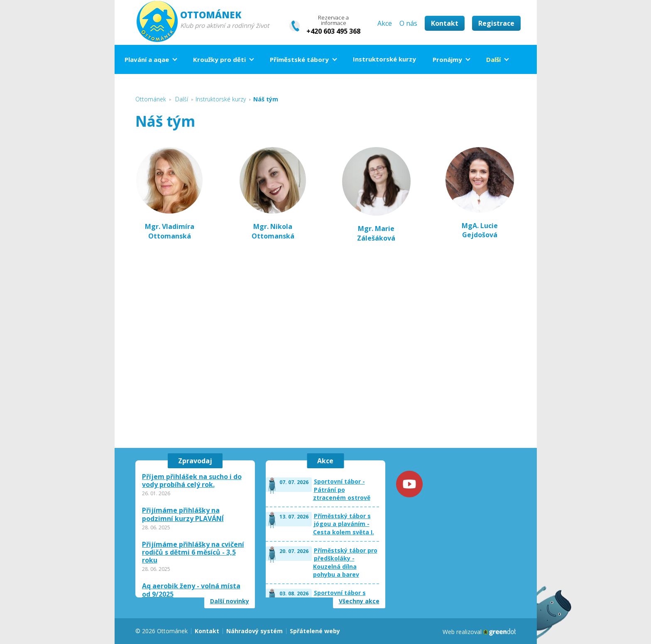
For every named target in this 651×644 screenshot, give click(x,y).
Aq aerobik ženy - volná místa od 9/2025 (191, 590)
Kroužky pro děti (219, 59)
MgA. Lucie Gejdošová (480, 193)
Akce (385, 23)
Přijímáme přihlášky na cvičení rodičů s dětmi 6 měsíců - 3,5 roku (193, 553)
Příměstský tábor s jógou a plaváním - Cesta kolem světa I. (344, 524)
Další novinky (230, 601)
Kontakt (445, 23)
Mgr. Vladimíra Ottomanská (170, 231)
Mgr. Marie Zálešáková (376, 233)
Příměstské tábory (299, 59)
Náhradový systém (255, 631)
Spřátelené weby (315, 631)
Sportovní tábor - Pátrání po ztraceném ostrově (342, 489)
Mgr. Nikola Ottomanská (273, 231)
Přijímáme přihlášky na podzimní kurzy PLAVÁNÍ (183, 514)
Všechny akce (359, 601)
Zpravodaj (195, 461)
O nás (408, 23)
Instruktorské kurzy (384, 59)
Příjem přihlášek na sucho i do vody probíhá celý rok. (192, 481)
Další (493, 59)
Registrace (496, 23)
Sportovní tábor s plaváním (340, 597)
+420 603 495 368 (333, 31)
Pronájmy (447, 59)
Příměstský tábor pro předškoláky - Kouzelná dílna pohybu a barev (345, 563)
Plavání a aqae (147, 59)
